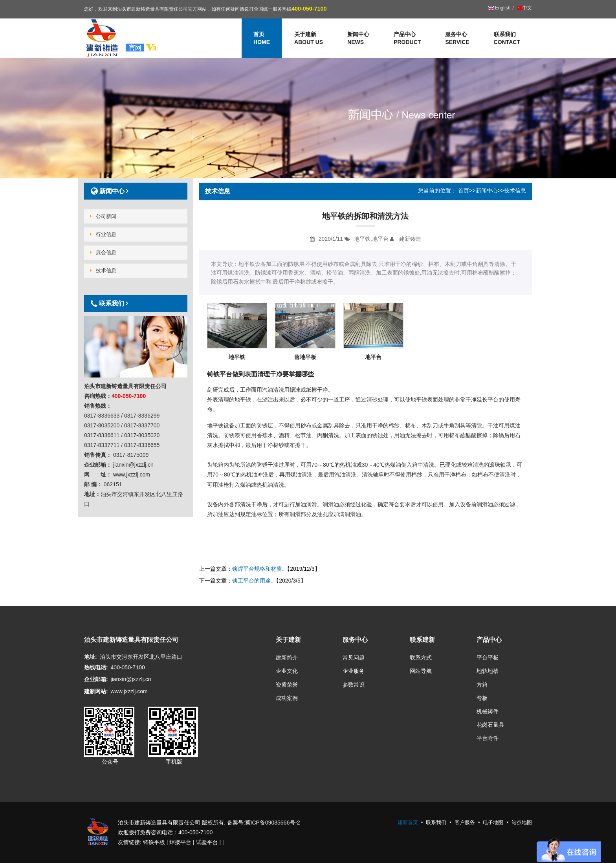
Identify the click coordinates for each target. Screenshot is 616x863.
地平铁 (237, 357)
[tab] (136, 191)
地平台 (373, 357)
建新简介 (287, 658)
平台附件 (488, 738)
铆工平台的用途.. (253, 581)
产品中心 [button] (407, 38)
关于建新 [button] (309, 38)
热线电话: (96, 667)
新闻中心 (487, 191)
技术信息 (103, 270)
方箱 (482, 685)
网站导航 (421, 671)
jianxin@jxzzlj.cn (131, 679)
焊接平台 (180, 842)
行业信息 (103, 234)
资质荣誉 (287, 685)
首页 (464, 191)
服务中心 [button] (457, 38)
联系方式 (421, 658)
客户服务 (465, 822)
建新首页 (408, 822)
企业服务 (354, 671)
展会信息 (103, 252)
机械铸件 (488, 711)
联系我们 (507, 38)
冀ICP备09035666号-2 (273, 823)
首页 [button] (262, 38)
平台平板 (488, 658)
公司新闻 (103, 216)
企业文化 (287, 671)
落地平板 (305, 357)
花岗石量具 (490, 725)
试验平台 (207, 842)
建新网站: (96, 691)
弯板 (482, 698)
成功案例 (287, 698)
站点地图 (522, 822)
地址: (91, 657)
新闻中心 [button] (358, 38)
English (500, 8)
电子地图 (493, 822)
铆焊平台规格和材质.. (258, 569)
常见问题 (354, 658)
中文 (524, 8)
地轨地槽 (488, 671)
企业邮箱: (96, 679)
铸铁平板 (154, 842)
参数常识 (354, 685)
